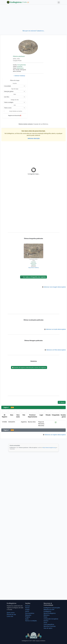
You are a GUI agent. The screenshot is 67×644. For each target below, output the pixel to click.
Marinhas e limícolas (50, 626)
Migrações (28, 615)
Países (46, 617)
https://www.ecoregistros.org (49, 448)
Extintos (46, 621)
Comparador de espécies (51, 619)
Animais (28, 606)
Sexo (15, 94)
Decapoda (20, 66)
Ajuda (27, 619)
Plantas (27, 608)
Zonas (45, 623)
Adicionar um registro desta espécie (54, 435)
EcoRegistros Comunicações (52, 608)
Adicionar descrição (34, 138)
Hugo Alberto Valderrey (33, 268)
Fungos (27, 610)
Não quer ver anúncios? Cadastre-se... (34, 31)
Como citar (10, 616)
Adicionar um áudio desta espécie (55, 329)
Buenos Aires (33, 263)
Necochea (33, 262)
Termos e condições (31, 621)
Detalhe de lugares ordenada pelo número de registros (29, 367)
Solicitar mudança (19, 76)
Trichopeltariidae (21, 65)
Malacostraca (20, 68)
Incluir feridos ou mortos (16, 111)
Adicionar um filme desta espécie (55, 350)
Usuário (15, 83)
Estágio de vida (15, 100)
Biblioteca (47, 615)
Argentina (33, 265)
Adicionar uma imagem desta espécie (54, 287)
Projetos (28, 617)
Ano (15, 105)
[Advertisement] (33, 17)
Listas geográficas (49, 624)
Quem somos (11, 613)
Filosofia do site (11, 614)
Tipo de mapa (15, 89)
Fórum (27, 611)
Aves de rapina (48, 628)
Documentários (30, 613)
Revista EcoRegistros (50, 613)
